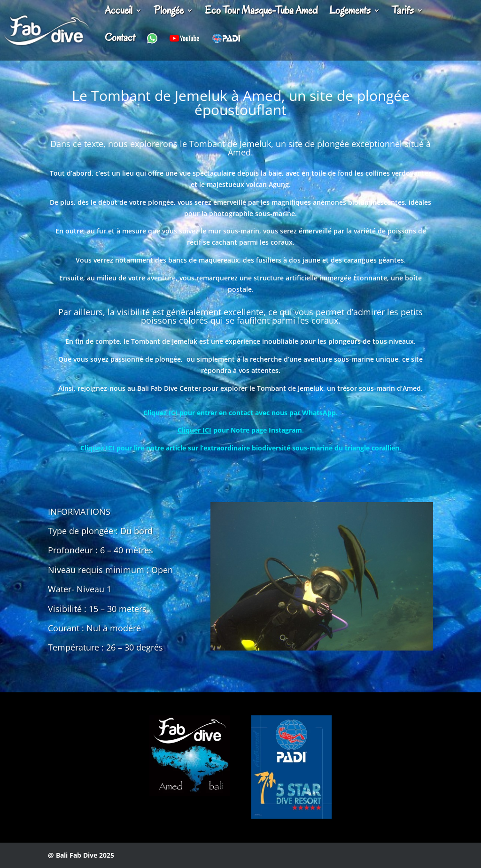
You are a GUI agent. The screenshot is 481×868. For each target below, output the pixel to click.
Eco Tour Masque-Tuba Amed (261, 12)
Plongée (169, 12)
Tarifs (403, 12)
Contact (120, 39)
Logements (350, 12)
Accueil (119, 12)
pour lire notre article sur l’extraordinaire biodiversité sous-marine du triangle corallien (240, 448)
